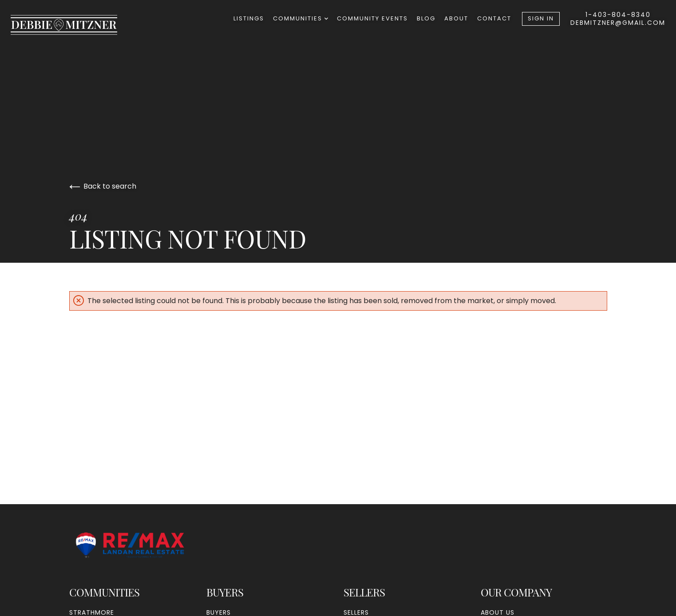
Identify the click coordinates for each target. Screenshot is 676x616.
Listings (249, 18)
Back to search (103, 186)
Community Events (372, 18)
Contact (494, 18)
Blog (426, 18)
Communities (300, 18)
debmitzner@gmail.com (618, 23)
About (456, 18)
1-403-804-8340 (618, 15)
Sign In (541, 18)
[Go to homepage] (73, 25)
